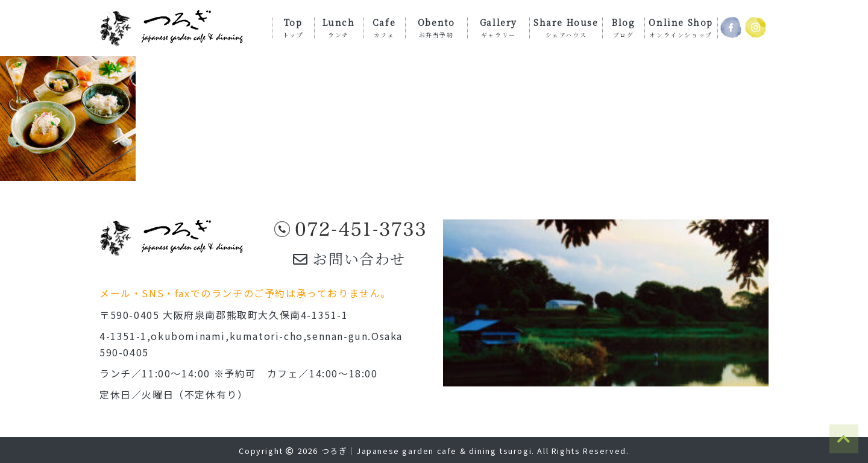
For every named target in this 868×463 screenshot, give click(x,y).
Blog (623, 27)
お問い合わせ (349, 258)
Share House (566, 27)
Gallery (498, 27)
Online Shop (681, 27)
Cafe (384, 27)
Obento (436, 27)
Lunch (339, 27)
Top (293, 27)
